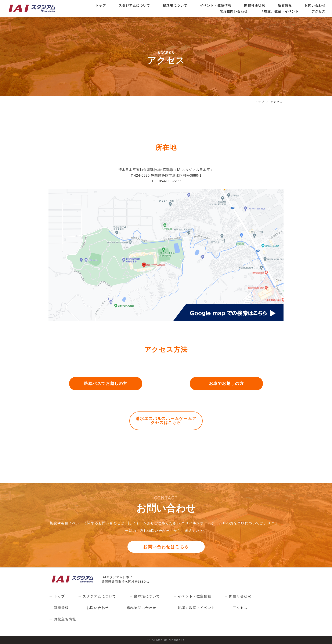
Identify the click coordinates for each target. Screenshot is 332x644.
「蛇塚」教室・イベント (278, 12)
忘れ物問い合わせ (229, 12)
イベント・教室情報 (211, 6)
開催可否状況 (252, 6)
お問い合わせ (314, 6)
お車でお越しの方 (226, 384)
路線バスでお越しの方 (106, 384)
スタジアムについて (126, 6)
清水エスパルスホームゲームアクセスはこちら (166, 421)
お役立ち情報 (65, 620)
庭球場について (169, 6)
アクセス (318, 12)
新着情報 (283, 6)
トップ (91, 6)
